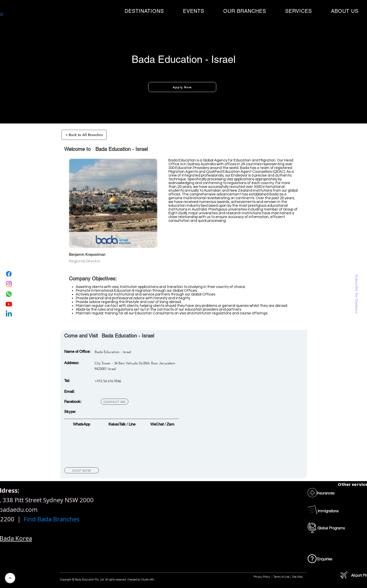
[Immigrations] (328, 511)
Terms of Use (281, 576)
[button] (144, 11)
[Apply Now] (182, 87)
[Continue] (10, 578)
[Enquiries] (325, 559)
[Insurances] (326, 493)
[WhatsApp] (9, 294)
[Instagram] (9, 284)
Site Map (297, 576)
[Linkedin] (9, 314)
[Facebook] (9, 274)
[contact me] (115, 402)
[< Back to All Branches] (84, 135)
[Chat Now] (82, 470)
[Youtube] (9, 304)
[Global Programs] (331, 528)
